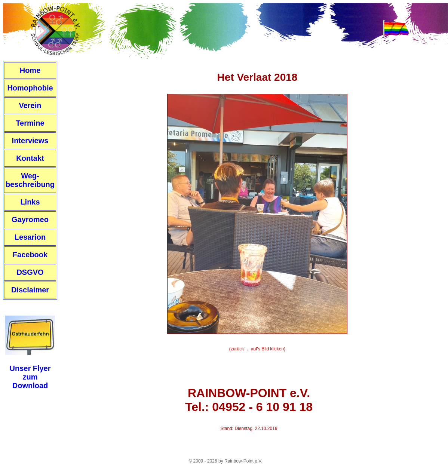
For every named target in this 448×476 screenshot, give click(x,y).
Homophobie (30, 88)
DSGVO (30, 272)
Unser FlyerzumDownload (30, 377)
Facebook (30, 255)
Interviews (30, 141)
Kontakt (30, 158)
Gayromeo (30, 219)
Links (30, 202)
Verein (30, 105)
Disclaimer (30, 290)
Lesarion (30, 237)
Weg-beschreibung (30, 180)
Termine (30, 123)
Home (30, 70)
